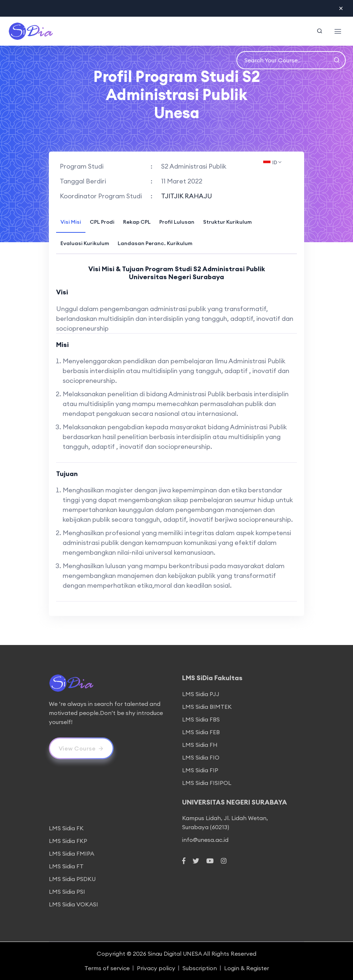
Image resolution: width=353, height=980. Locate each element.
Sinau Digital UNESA (175, 954)
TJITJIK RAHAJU (187, 196)
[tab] (71, 221)
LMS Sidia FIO (201, 757)
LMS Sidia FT (66, 866)
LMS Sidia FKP (68, 841)
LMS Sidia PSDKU (72, 879)
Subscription (200, 968)
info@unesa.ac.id (205, 840)
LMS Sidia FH (200, 745)
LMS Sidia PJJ (201, 694)
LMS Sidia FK (66, 828)
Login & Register (247, 968)
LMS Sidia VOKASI (73, 904)
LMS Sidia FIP (200, 770)
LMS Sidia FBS (201, 719)
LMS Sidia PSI (67, 892)
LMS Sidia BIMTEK (207, 707)
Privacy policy (156, 968)
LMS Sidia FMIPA (72, 853)
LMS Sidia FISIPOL (207, 783)
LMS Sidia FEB (201, 732)
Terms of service (107, 968)
